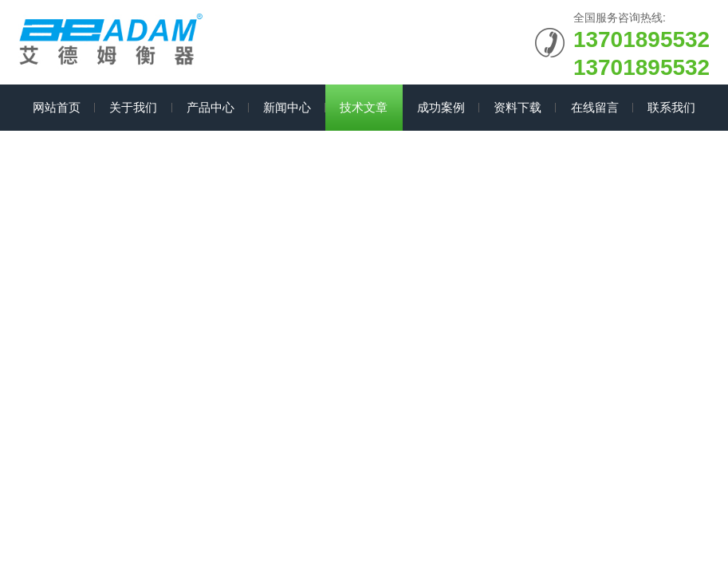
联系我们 (671, 107)
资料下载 (517, 107)
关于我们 (133, 107)
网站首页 (57, 107)
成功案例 (441, 107)
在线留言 (595, 107)
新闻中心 (287, 107)
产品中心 (211, 107)
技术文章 (364, 107)
